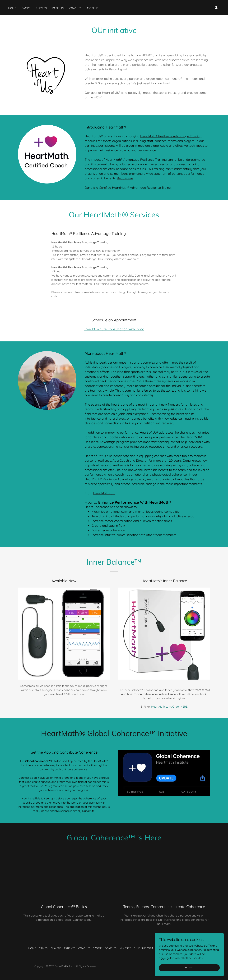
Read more (125, 178)
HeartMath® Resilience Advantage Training (171, 136)
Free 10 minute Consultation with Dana (114, 329)
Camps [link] (26, 8)
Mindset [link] (125, 948)
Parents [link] (58, 8)
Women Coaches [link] (105, 948)
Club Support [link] (144, 948)
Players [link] (41, 8)
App (70, 761)
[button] (93, 8)
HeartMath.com (104, 493)
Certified (105, 188)
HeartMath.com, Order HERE (169, 707)
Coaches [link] (75, 8)
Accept (189, 968)
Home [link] (12, 8)
